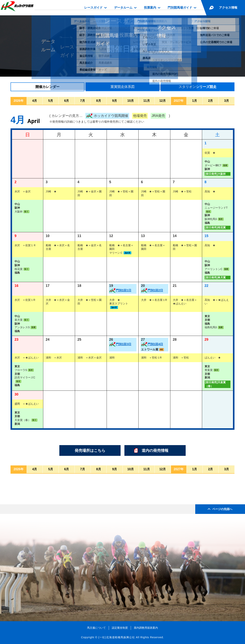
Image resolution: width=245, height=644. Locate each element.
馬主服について (96, 628)
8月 (99, 101)
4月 (35, 101)
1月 (195, 101)
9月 (115, 101)
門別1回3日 (124, 344)
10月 (131, 101)
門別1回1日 (124, 290)
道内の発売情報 (155, 450)
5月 (51, 101)
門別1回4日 (155, 344)
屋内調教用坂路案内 (146, 628)
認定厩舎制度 (120, 628)
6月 (67, 101)
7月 (83, 101)
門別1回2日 (155, 290)
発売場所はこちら (90, 450)
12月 (163, 101)
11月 (147, 101)
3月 (227, 101)
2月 (211, 101)
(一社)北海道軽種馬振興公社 (116, 637)
